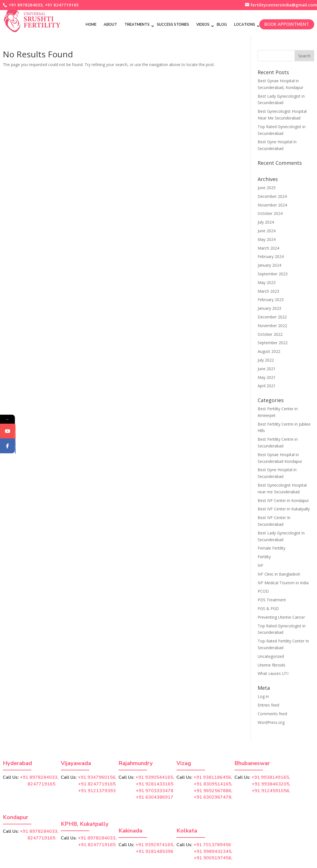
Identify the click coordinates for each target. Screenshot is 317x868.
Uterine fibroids (271, 665)
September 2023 (273, 274)
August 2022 (269, 351)
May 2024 (267, 239)
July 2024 (266, 222)
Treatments (137, 24)
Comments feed (272, 714)
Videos (203, 24)
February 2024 (271, 256)
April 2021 (267, 386)
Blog (222, 24)
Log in (263, 696)
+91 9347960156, (97, 777)
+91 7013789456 (212, 845)
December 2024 (272, 196)
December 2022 (272, 317)
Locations (245, 24)
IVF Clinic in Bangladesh (279, 574)
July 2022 (266, 360)
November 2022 (272, 326)
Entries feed (268, 705)
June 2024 (267, 231)
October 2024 (270, 213)
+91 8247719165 (62, 5)
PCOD (263, 591)
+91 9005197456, (213, 858)
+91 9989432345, (213, 851)
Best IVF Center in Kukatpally (284, 509)
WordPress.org (271, 722)
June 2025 (267, 188)
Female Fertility (271, 548)
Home (91, 24)
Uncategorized (271, 656)
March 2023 (268, 291)
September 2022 (273, 343)
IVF (260, 565)
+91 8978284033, (26, 5)
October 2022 (270, 334)
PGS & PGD (268, 608)
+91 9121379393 (97, 791)
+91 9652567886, (213, 791)
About (110, 24)
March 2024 (268, 248)
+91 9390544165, (155, 777)
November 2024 (272, 205)
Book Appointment (287, 24)
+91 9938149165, (271, 777)
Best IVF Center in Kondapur (283, 500)
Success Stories (173, 24)
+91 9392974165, (155, 845)
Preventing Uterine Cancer (281, 617)
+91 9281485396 (155, 851)
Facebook (16, 456)
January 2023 (269, 308)
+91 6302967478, (213, 797)
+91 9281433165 (155, 784)
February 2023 (271, 300)
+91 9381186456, (213, 777)
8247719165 (29, 784)
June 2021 (267, 369)
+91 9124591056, (271, 791)
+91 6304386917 (155, 797)
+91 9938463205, (271, 784)
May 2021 (267, 377)
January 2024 (269, 265)
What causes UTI (273, 673)
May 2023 (267, 282)
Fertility (264, 557)
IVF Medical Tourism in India (283, 583)
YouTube (16, 441)
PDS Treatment (272, 600)
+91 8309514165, (213, 784)
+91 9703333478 (155, 791)
